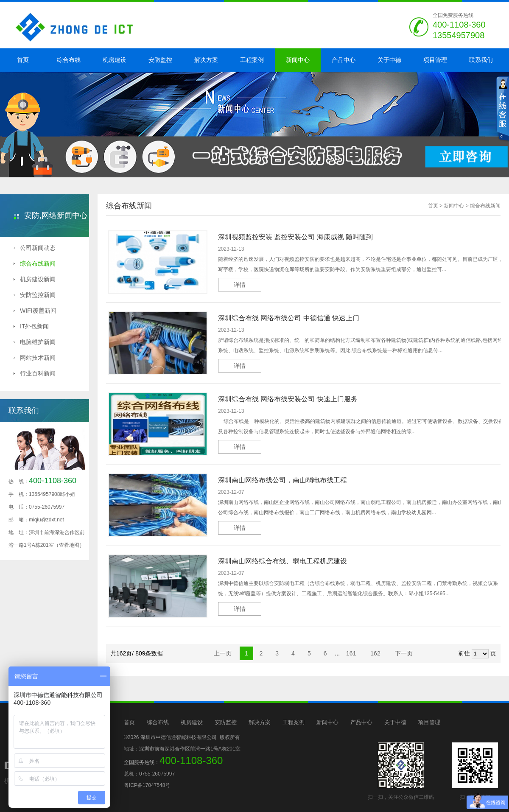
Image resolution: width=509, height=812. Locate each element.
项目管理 (435, 60)
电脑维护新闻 (35, 342)
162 (376, 653)
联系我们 (481, 60)
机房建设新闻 (35, 279)
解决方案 (206, 60)
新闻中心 (298, 60)
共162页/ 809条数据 (139, 653)
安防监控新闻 (35, 295)
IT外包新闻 (31, 326)
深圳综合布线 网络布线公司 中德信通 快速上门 (289, 318)
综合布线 (69, 60)
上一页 (223, 653)
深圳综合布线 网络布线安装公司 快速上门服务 (288, 399)
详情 (240, 285)
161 (352, 653)
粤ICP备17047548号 (147, 785)
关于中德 (389, 60)
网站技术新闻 (35, 358)
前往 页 (477, 654)
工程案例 (252, 60)
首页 (23, 60)
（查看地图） (69, 545)
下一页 (404, 653)
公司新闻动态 (35, 248)
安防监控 (160, 60)
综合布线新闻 (35, 263)
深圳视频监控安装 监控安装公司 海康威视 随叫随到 (295, 237)
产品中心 (344, 60)
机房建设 (115, 60)
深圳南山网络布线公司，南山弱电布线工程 (282, 480)
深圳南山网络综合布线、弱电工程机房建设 (282, 561)
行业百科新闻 (35, 373)
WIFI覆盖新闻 (35, 311)
